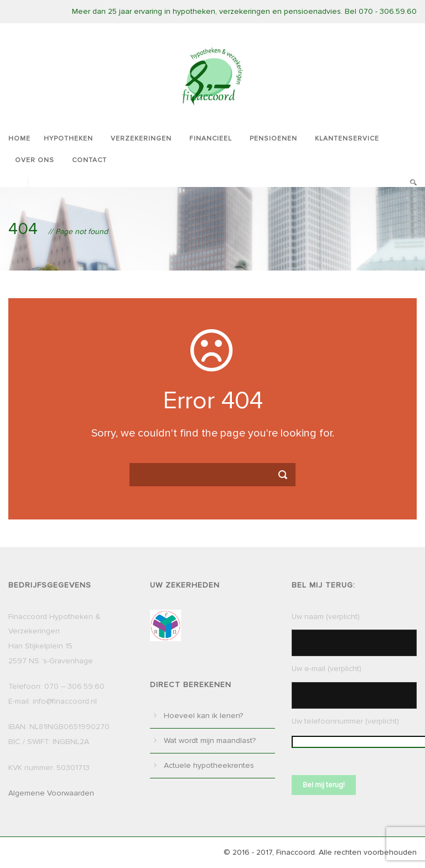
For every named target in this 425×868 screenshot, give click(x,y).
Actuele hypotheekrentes (209, 765)
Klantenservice (347, 139)
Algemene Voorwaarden (51, 793)
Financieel (211, 139)
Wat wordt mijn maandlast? (210, 740)
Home (19, 139)
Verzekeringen (141, 139)
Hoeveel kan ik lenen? (203, 716)
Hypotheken (68, 139)
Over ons (35, 160)
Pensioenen (273, 139)
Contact (89, 160)
